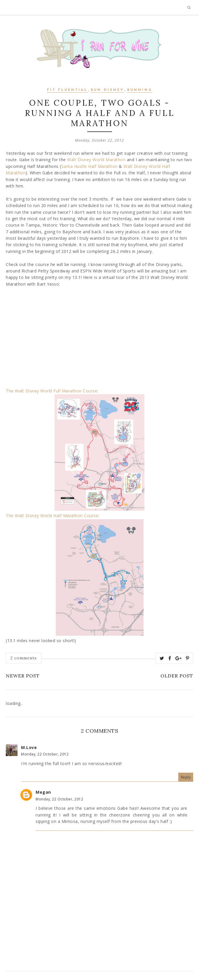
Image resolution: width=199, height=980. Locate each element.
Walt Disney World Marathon (96, 160)
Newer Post (23, 676)
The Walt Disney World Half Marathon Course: (53, 516)
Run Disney (107, 90)
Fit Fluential (67, 90)
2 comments (24, 658)
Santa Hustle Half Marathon (89, 166)
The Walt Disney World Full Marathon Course (52, 391)
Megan (43, 792)
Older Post (177, 676)
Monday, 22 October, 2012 (45, 754)
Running (140, 90)
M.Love (29, 747)
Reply (186, 777)
